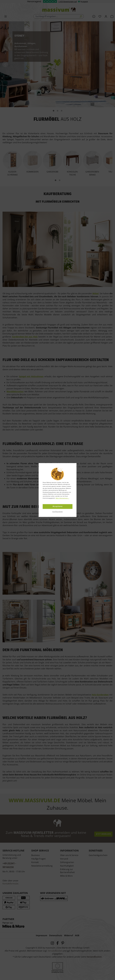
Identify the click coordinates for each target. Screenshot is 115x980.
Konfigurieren (58, 512)
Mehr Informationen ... (62, 498)
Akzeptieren (57, 507)
